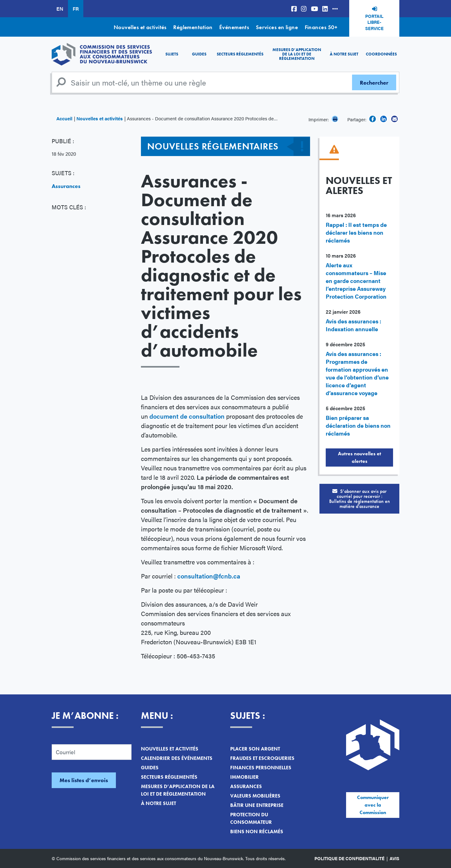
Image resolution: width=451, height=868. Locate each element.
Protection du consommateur (251, 818)
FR (76, 9)
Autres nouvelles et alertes (360, 457)
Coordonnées (381, 54)
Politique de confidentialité (350, 858)
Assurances (66, 186)
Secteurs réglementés (240, 54)
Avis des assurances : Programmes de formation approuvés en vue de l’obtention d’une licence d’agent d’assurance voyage (357, 373)
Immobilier (244, 777)
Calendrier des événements (177, 758)
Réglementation (193, 27)
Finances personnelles (261, 768)
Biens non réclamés (257, 831)
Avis (394, 858)
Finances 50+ (321, 27)
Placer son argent (255, 749)
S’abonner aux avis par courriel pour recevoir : (359, 499)
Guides (199, 54)
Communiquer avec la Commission (373, 805)
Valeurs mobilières (255, 796)
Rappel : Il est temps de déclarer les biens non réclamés (356, 232)
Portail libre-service (374, 22)
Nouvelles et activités (140, 27)
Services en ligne (277, 27)
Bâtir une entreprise (257, 805)
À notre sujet (344, 54)
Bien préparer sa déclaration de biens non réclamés (358, 425)
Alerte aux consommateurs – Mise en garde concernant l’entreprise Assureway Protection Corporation (356, 281)
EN (60, 9)
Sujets (172, 54)
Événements (234, 27)
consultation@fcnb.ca (209, 576)
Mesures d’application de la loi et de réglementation (297, 54)
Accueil (64, 118)
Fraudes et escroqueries (262, 758)
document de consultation (187, 416)
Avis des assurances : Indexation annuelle (353, 325)
